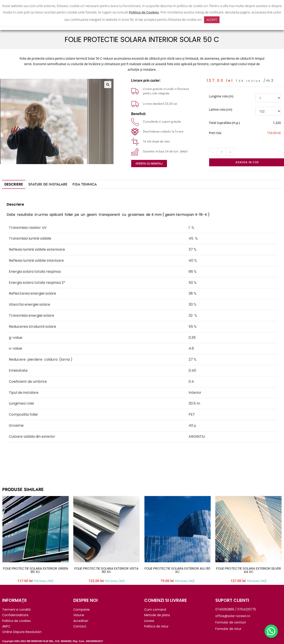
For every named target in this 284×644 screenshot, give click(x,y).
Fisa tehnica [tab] (85, 184)
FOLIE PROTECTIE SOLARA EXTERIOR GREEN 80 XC (36, 570)
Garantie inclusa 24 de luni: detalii (165, 151)
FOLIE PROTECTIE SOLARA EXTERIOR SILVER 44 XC (249, 570)
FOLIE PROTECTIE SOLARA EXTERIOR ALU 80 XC (177, 570)
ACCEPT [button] (212, 20)
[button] (108, 85)
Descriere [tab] (14, 184)
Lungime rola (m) (221, 96)
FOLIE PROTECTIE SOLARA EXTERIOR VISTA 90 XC (106, 570)
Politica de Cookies (144, 12)
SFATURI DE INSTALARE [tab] (48, 184)
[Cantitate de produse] (222, 152)
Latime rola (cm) (221, 109)
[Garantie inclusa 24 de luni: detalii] (135, 152)
